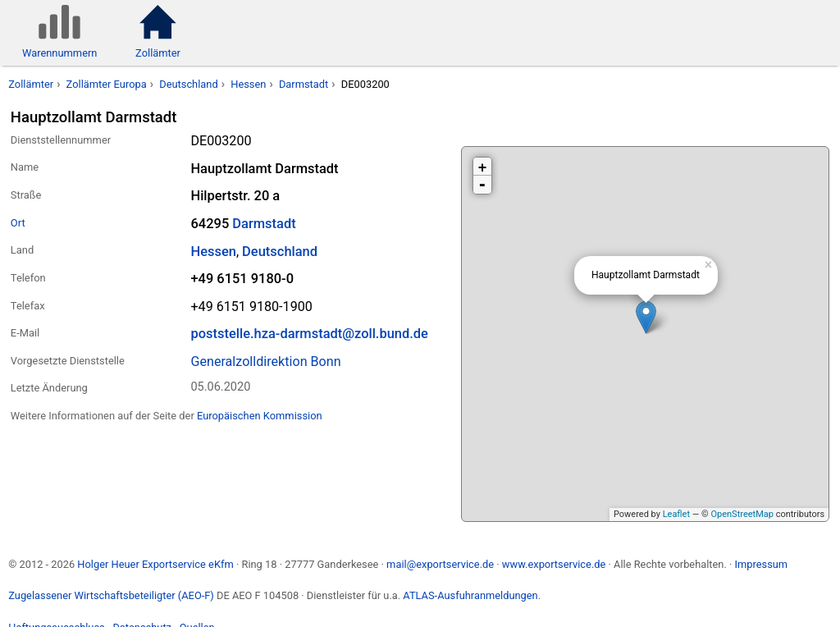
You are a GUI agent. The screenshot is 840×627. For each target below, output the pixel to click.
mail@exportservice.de (440, 564)
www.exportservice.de (554, 564)
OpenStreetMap (742, 514)
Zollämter (31, 84)
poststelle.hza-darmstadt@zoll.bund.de (309, 334)
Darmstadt (304, 84)
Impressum (761, 564)
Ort (18, 223)
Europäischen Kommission (260, 416)
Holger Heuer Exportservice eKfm (155, 564)
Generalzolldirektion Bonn (265, 362)
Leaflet (676, 514)
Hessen (248, 84)
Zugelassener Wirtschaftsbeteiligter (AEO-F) (111, 595)
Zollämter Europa (107, 84)
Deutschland (188, 84)
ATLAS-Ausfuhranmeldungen (470, 595)
